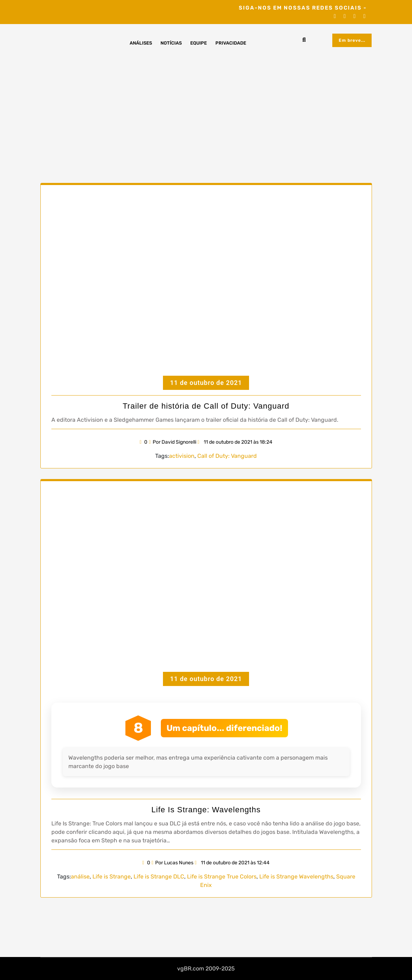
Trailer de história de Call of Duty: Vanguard (206, 406)
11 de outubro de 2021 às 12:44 (232, 863)
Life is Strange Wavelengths (296, 877)
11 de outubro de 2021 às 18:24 (235, 442)
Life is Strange (112, 877)
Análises (141, 43)
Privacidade (231, 43)
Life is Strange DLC (159, 877)
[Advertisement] (206, 109)
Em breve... (352, 40)
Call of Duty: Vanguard (227, 456)
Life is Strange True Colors (222, 877)
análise (80, 877)
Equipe (199, 43)
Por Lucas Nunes (173, 863)
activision (182, 456)
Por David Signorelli (172, 442)
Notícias (171, 43)
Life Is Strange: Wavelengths (206, 810)
